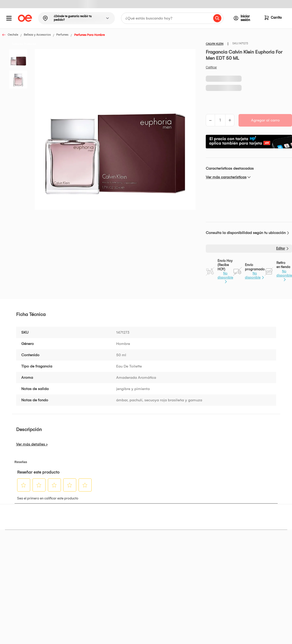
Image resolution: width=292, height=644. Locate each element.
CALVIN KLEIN (215, 44)
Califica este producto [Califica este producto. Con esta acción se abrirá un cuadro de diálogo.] (211, 67)
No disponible (225, 275)
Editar (281, 248)
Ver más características (226, 177)
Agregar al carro (265, 120)
